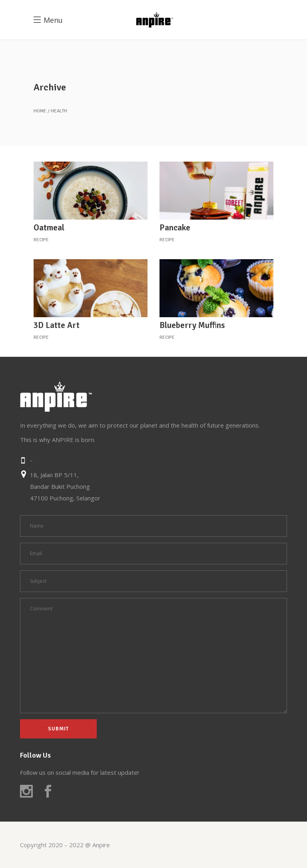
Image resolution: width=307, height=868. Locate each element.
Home (40, 111)
